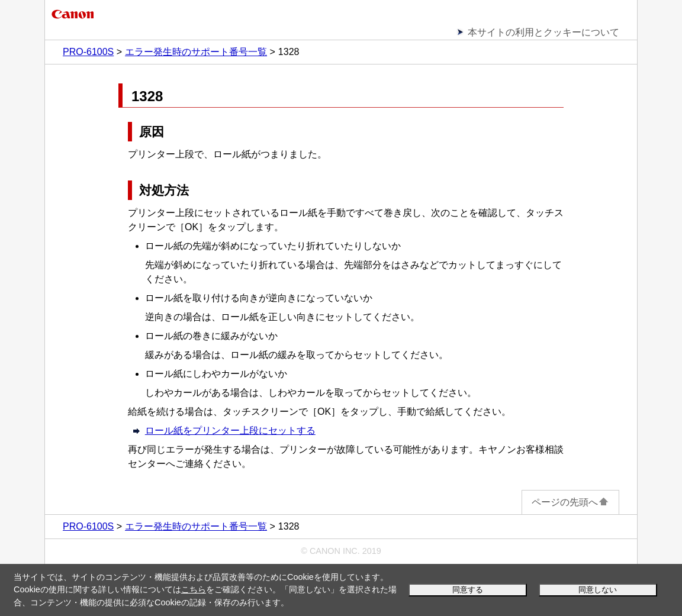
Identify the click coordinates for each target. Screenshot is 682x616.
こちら (194, 589)
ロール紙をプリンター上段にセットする (230, 430)
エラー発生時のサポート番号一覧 (196, 52)
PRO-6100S (88, 52)
